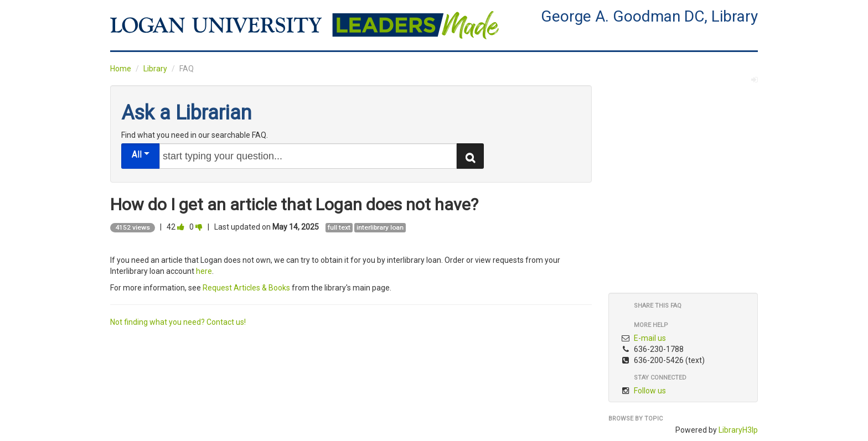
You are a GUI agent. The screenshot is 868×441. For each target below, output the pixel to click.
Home (121, 69)
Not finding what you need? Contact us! (178, 322)
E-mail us (650, 338)
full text (339, 227)
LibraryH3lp (738, 430)
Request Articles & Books (246, 288)
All (141, 154)
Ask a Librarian (186, 113)
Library (155, 69)
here (204, 271)
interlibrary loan (380, 227)
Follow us (650, 391)
